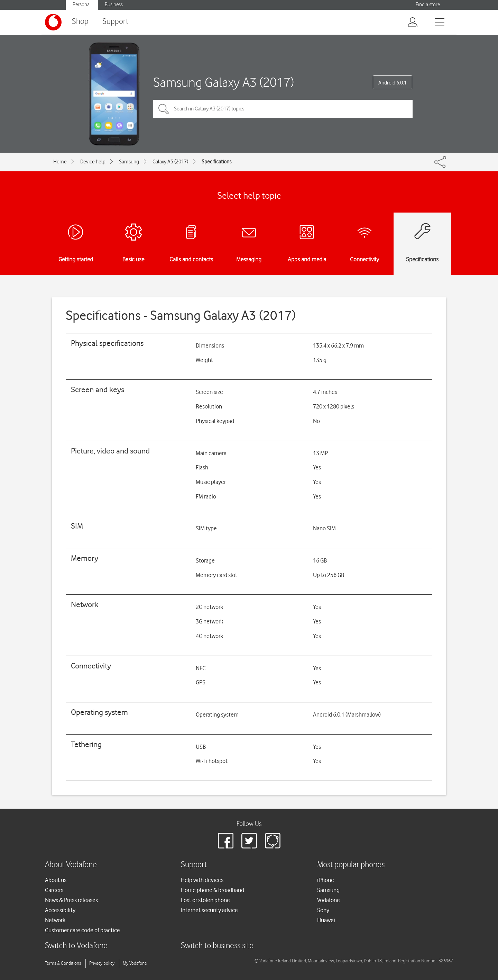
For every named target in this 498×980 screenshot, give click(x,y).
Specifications (216, 162)
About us (56, 880)
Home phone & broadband (213, 890)
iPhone (326, 880)
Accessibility (60, 910)
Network (55, 920)
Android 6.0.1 (393, 83)
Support (115, 22)
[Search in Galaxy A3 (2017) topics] (283, 109)
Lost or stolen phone (205, 900)
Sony (323, 910)
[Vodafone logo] (53, 22)
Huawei (326, 920)
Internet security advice (209, 910)
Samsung (129, 162)
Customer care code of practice (82, 930)
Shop (80, 22)
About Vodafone (71, 865)
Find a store (428, 5)
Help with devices (202, 880)
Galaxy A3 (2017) (170, 162)
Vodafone (329, 900)
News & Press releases (71, 900)
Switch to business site (217, 946)
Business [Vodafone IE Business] (114, 5)
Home (60, 162)
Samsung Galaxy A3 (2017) (224, 82)
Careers (54, 890)
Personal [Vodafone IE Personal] (82, 5)
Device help (93, 162)
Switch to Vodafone (76, 946)
